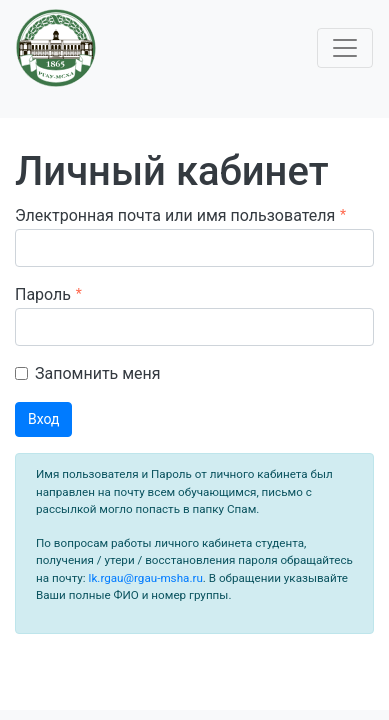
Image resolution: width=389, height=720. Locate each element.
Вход (43, 419)
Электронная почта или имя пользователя (175, 215)
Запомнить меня (98, 373)
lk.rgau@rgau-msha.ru (144, 578)
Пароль (43, 294)
